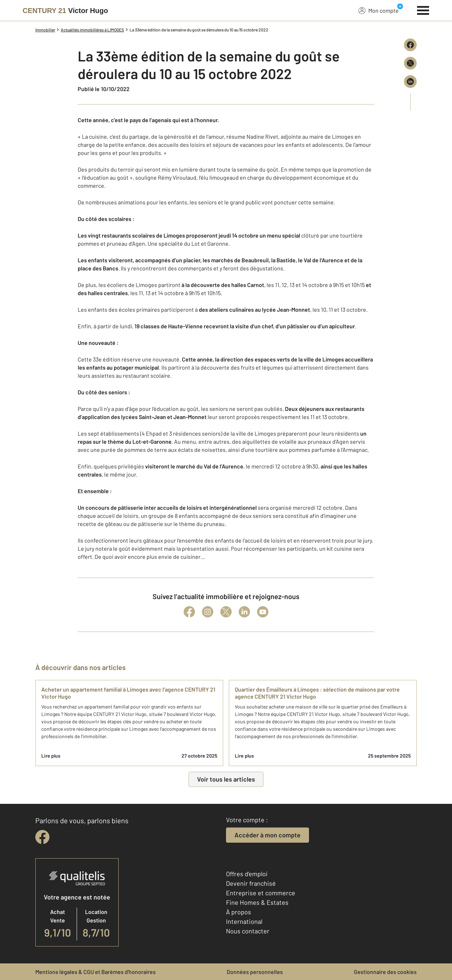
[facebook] (42, 837)
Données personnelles (255, 972)
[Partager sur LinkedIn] (410, 82)
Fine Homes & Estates (257, 902)
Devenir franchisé (251, 883)
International (244, 921)
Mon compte (379, 10)
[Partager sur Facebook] (410, 45)
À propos (239, 912)
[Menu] (423, 10)
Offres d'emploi (247, 874)
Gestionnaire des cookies (385, 972)
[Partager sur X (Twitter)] (410, 63)
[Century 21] (65, 11)
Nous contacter (248, 931)
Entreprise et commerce (261, 893)
